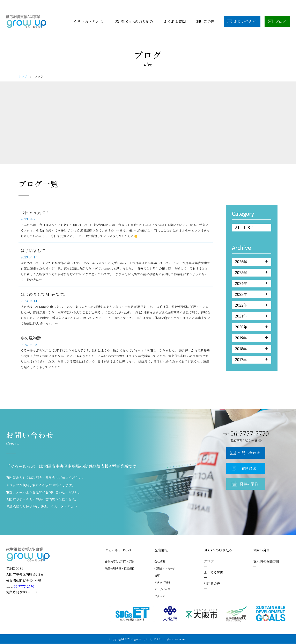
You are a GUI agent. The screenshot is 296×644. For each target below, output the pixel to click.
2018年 (251, 350)
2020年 (251, 328)
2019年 (251, 339)
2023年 (251, 295)
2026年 (251, 262)
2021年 (251, 317)
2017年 (251, 361)
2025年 (251, 273)
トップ (23, 77)
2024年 (251, 284)
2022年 (251, 306)
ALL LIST (244, 228)
